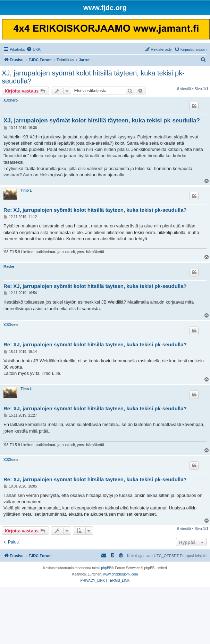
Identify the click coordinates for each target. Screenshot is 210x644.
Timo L (26, 190)
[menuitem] (33, 49)
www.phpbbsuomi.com (120, 574)
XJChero (11, 100)
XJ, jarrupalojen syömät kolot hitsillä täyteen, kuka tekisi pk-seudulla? (93, 77)
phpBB (106, 568)
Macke (9, 267)
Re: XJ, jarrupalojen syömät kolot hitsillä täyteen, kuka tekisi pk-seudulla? (95, 210)
